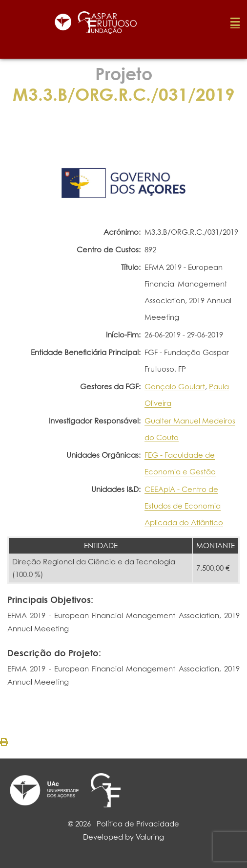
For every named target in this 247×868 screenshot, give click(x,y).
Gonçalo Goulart (175, 387)
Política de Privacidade (138, 824)
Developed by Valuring (123, 837)
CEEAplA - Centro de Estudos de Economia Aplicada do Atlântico (184, 506)
